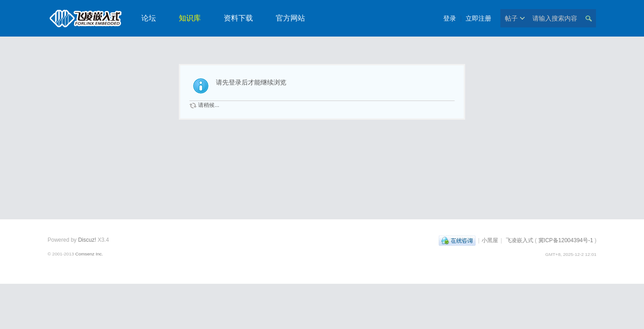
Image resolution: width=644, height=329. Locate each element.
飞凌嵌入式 (520, 240)
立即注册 (478, 18)
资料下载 (238, 18)
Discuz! (87, 240)
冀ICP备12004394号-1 (566, 240)
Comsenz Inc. (89, 254)
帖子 (511, 18)
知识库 (190, 18)
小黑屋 (490, 240)
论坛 (149, 18)
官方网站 (290, 18)
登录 (450, 18)
